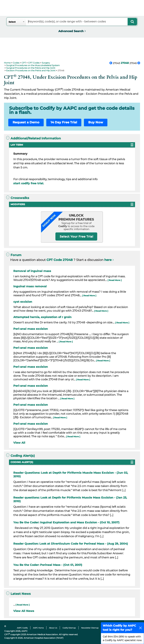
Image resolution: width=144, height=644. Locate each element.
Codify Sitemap (69, 628)
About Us (53, 628)
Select (12, 22)
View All (19, 443)
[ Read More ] (115, 280)
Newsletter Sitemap (90, 628)
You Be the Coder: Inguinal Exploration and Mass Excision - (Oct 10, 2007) (66, 522)
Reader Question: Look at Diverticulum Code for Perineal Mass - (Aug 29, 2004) (71, 544)
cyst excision (23, 302)
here (108, 260)
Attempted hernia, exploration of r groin (42, 317)
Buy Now (96, 122)
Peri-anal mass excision (31, 329)
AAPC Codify (22, 628)
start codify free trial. (29, 183)
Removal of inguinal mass (32, 271)
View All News (24, 611)
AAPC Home (38, 628)
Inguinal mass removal (30, 286)
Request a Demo (26, 122)
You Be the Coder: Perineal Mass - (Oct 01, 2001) (48, 565)
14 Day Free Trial (64, 122)
